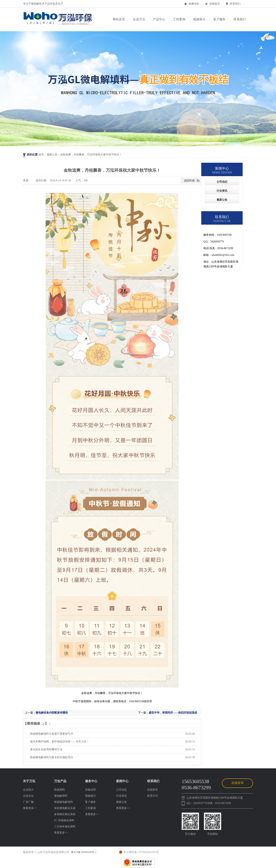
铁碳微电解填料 (63, 802)
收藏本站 (194, 4)
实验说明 (90, 790)
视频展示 (90, 796)
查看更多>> (30, 808)
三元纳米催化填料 (65, 827)
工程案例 (90, 808)
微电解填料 (61, 796)
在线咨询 (237, 783)
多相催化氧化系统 (65, 814)
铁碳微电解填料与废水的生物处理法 (52, 757)
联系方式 (153, 796)
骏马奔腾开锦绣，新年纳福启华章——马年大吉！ (60, 742)
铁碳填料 (59, 790)
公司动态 (222, 182)
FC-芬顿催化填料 (64, 820)
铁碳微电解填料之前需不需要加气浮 (52, 734)
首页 (41, 155)
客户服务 (90, 802)
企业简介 (28, 790)
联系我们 (235, 4)
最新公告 (222, 200)
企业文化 (28, 796)
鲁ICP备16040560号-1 (84, 852)
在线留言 (215, 4)
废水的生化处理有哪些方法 (46, 749)
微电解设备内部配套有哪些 (52, 713)
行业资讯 (222, 191)
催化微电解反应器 (65, 808)
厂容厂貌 (28, 802)
